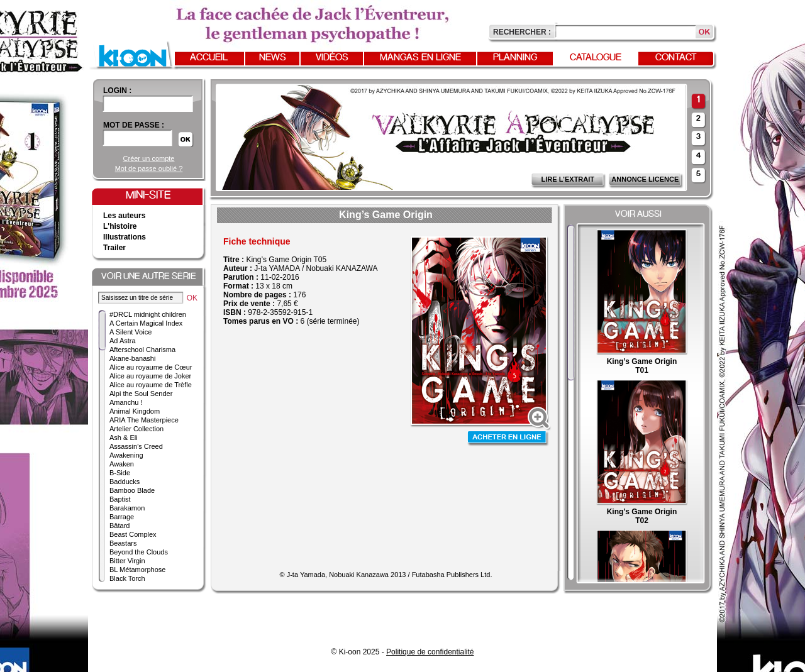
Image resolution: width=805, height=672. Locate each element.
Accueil (209, 58)
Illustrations (125, 237)
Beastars (123, 543)
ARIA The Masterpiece (144, 420)
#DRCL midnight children (148, 314)
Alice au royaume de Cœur (151, 367)
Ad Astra (123, 341)
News (273, 58)
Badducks (125, 482)
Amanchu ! (126, 402)
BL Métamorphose (137, 570)
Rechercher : (522, 32)
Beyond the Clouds (139, 552)
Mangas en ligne (420, 58)
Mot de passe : (134, 125)
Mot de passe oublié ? (149, 168)
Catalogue (596, 58)
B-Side (120, 473)
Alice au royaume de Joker (150, 376)
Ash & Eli (124, 438)
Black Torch (127, 578)
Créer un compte (149, 158)
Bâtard (119, 526)
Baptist (120, 499)
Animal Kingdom (135, 411)
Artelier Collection (136, 429)
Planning (515, 58)
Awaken (122, 464)
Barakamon (127, 508)
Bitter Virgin (127, 561)
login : (117, 91)
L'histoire (120, 226)
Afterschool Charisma (142, 350)
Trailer (114, 248)
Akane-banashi (132, 358)
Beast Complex (133, 534)
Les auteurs (124, 216)
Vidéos (332, 58)
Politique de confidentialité (430, 652)
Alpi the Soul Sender (141, 394)
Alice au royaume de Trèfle (151, 385)
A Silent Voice (130, 332)
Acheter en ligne (508, 438)
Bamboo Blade (132, 490)
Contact (676, 58)
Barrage (122, 517)
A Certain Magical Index (146, 323)
